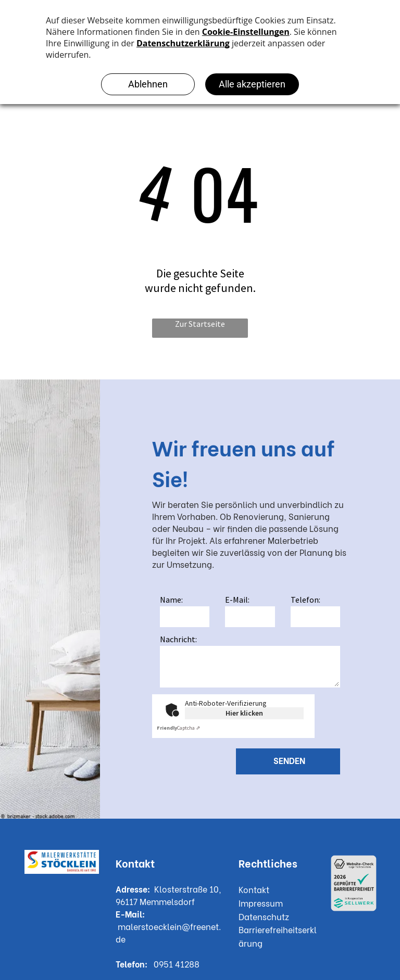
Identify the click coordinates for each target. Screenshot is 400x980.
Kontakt (254, 889)
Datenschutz (264, 916)
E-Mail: (237, 600)
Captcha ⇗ (178, 728)
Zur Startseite (200, 324)
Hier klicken (244, 713)
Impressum (261, 903)
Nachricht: (178, 639)
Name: (171, 600)
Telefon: (305, 600)
